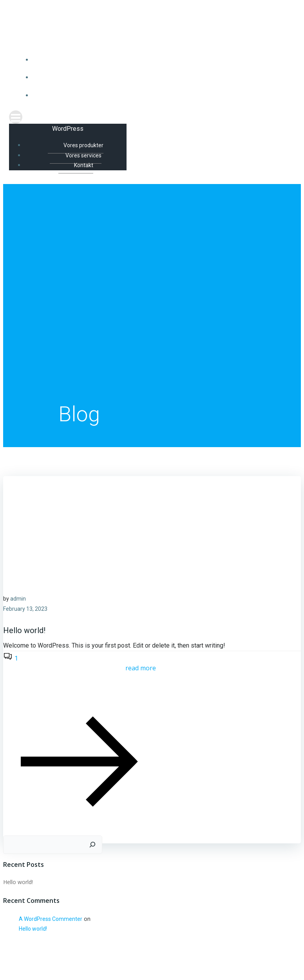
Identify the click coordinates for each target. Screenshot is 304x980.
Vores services (160, 78)
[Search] (92, 845)
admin (18, 599)
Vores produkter (160, 60)
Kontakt (160, 95)
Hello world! (18, 882)
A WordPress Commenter (51, 919)
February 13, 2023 (25, 609)
